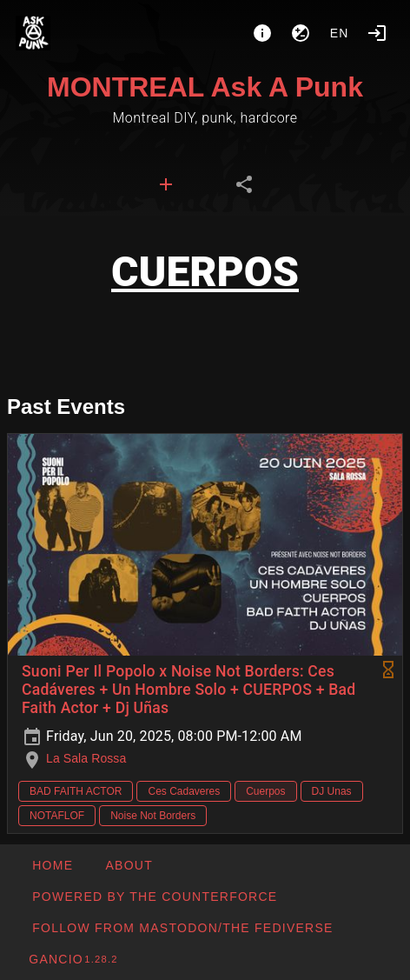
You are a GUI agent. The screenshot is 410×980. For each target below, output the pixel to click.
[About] (262, 33)
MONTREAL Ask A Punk (205, 87)
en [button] (340, 33)
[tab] (166, 184)
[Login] (377, 33)
